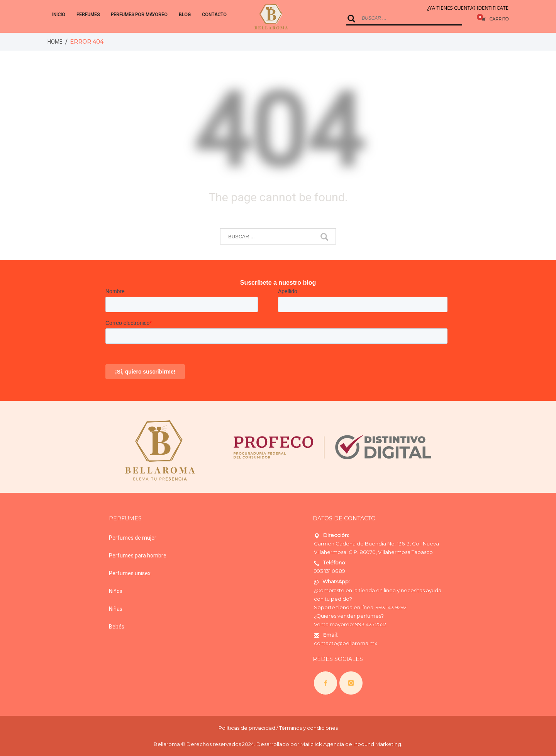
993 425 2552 (371, 624)
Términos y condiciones (309, 728)
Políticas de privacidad (247, 728)
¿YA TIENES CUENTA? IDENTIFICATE (468, 8)
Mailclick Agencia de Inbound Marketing (351, 744)
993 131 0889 (330, 571)
